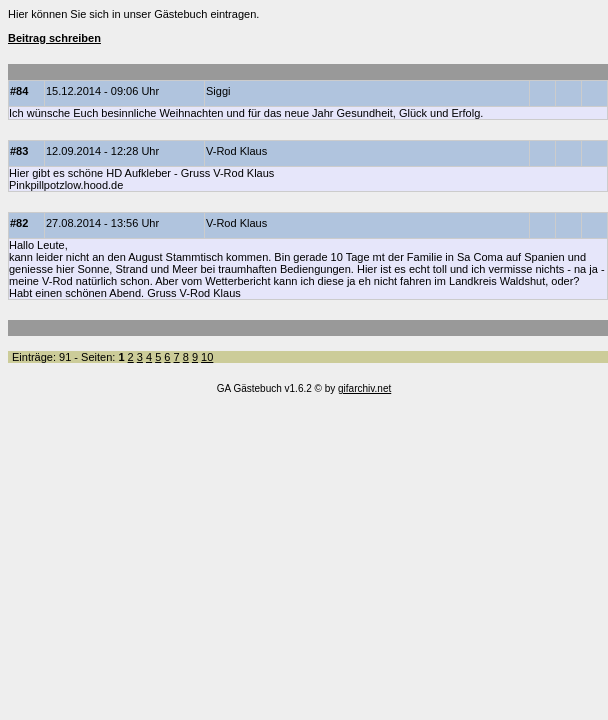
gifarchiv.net (364, 388)
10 (207, 357)
